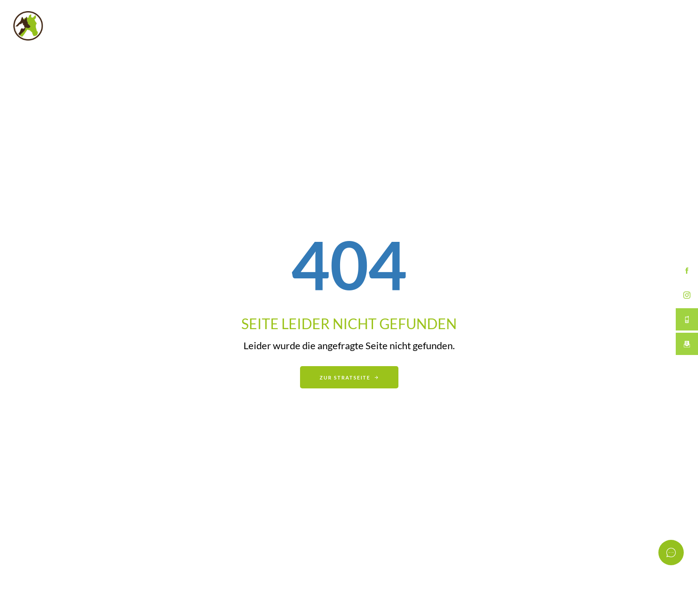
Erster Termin (580, 26)
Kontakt (651, 26)
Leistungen (439, 26)
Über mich (506, 26)
